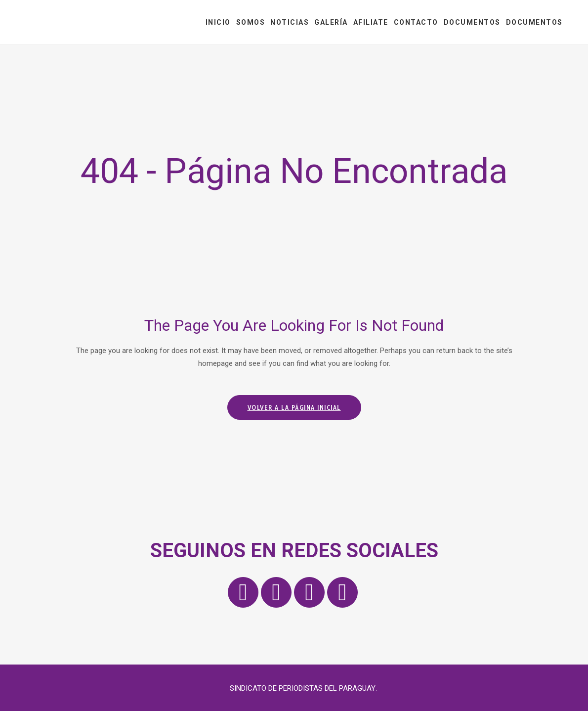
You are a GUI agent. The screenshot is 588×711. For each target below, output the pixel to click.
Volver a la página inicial (294, 407)
